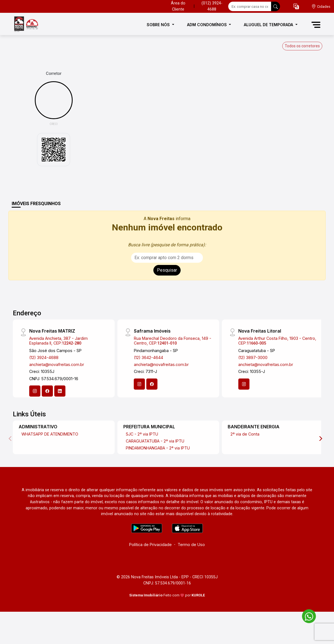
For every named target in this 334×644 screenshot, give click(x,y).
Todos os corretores (302, 46)
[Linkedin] (60, 391)
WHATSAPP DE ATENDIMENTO (50, 434)
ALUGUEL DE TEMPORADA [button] (269, 25)
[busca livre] (276, 6)
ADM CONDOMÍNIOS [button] (207, 25)
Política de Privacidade (150, 545)
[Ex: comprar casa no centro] (250, 6)
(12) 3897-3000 (253, 357)
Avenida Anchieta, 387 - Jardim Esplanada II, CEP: (58, 341)
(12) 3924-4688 (44, 357)
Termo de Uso (191, 545)
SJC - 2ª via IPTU (142, 434)
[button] (296, 7)
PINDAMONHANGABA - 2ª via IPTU (158, 448)
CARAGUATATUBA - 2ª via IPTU (155, 441)
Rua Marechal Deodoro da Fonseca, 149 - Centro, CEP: (173, 341)
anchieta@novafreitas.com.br (57, 364)
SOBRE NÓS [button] (159, 25)
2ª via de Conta (245, 434)
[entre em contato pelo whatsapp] (306, 615)
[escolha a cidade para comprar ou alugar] (321, 7)
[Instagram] (35, 391)
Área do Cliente (178, 6)
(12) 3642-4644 (148, 357)
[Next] (320, 439)
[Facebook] (47, 391)
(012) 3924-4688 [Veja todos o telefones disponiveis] (212, 6)
